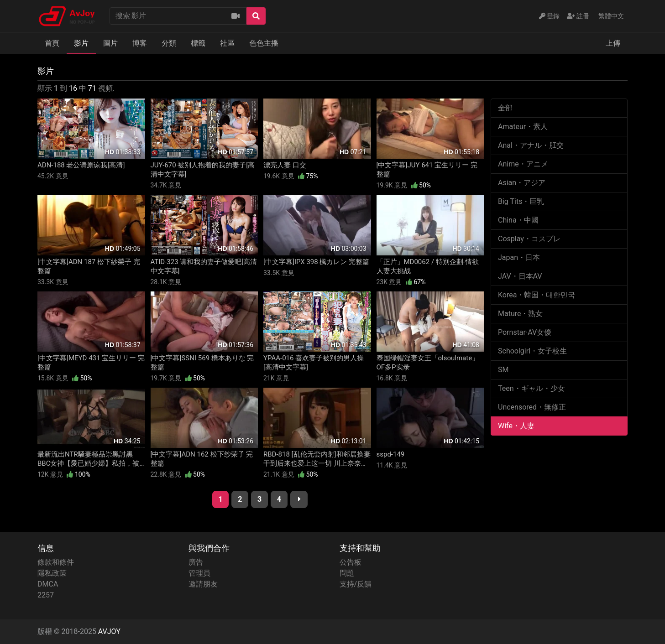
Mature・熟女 (520, 314)
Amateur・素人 (523, 127)
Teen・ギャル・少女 (531, 388)
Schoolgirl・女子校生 (532, 351)
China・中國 (518, 220)
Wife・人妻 (516, 426)
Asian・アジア (522, 183)
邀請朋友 (203, 584)
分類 (169, 43)
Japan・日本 (519, 257)
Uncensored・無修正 (532, 407)
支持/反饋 (356, 584)
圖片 (110, 43)
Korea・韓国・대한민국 (537, 295)
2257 (46, 595)
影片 (81, 43)
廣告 (196, 562)
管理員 (199, 573)
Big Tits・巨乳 (521, 201)
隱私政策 (52, 573)
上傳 (613, 43)
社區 (227, 43)
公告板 (351, 562)
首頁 (52, 43)
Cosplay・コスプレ (529, 239)
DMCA (48, 584)
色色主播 (264, 43)
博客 (140, 43)
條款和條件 (56, 562)
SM (503, 370)
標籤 (198, 43)
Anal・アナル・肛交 (531, 145)
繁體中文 (611, 16)
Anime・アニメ (523, 164)
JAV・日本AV (520, 276)
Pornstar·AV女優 (525, 332)
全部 (505, 108)
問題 (347, 573)
